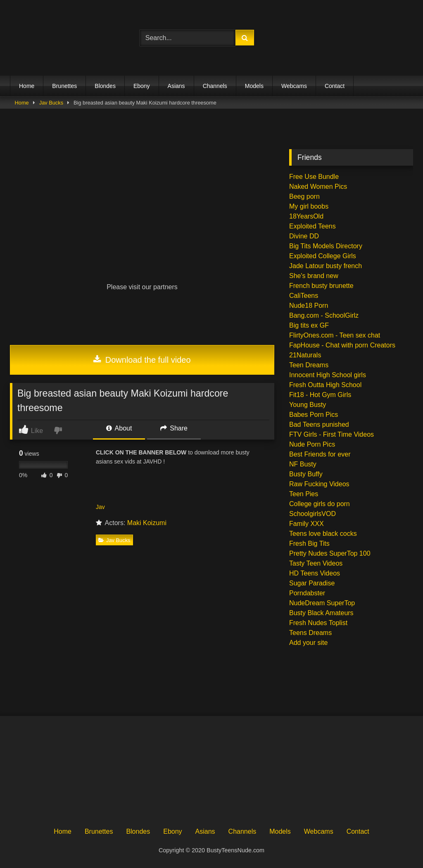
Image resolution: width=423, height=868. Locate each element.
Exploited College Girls (323, 256)
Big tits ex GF (309, 325)
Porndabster (307, 593)
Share (174, 428)
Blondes (105, 86)
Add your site (308, 643)
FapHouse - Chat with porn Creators (342, 345)
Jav (100, 507)
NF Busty (303, 464)
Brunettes (64, 86)
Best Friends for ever (320, 454)
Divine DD (304, 236)
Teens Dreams (310, 633)
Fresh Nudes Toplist (318, 623)
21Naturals (305, 355)
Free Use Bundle (314, 177)
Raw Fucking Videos (319, 484)
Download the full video (142, 360)
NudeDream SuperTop (322, 603)
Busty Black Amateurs (321, 613)
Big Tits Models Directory (326, 246)
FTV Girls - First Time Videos (332, 434)
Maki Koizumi (147, 523)
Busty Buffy (306, 474)
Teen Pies (304, 494)
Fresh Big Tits (309, 543)
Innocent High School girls (328, 375)
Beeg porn (304, 196)
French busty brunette (321, 286)
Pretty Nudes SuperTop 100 (330, 553)
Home (27, 86)
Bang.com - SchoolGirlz (324, 315)
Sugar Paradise (312, 583)
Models (254, 86)
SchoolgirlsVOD (312, 514)
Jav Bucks (51, 103)
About (119, 428)
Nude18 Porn (309, 306)
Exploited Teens (312, 226)
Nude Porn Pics (312, 444)
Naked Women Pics (318, 187)
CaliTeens (304, 296)
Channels (215, 86)
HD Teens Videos (315, 573)
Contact (335, 86)
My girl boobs (309, 206)
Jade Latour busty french (326, 266)
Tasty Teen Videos (316, 563)
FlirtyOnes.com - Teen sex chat (335, 335)
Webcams (294, 86)
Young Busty (308, 405)
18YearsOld (306, 216)
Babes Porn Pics (314, 415)
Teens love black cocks (323, 534)
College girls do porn (320, 504)
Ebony (142, 86)
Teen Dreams (309, 365)
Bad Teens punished (319, 424)
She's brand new (314, 276)
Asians (176, 86)
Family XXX (307, 524)
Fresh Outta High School (325, 385)
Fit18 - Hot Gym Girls (320, 395)
